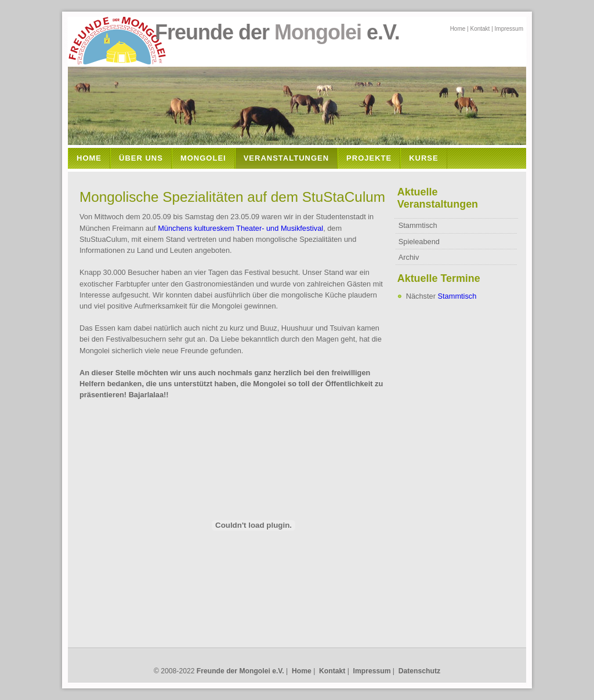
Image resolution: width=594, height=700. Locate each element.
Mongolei (203, 158)
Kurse (424, 158)
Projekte (369, 158)
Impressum (509, 29)
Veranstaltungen (286, 158)
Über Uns (141, 158)
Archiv (409, 257)
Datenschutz (419, 671)
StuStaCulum (344, 197)
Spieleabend (419, 242)
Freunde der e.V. (238, 32)
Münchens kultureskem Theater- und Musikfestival (240, 228)
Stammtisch (418, 225)
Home (458, 29)
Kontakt (480, 29)
